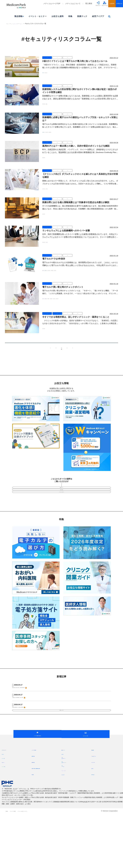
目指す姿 (5, 802)
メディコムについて (73, 3)
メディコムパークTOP (52, 3)
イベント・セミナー (38, 16)
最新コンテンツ (51, 24)
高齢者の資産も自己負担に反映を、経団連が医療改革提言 (36, 707)
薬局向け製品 (37, 804)
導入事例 (89, 3)
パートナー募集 (8, 815)
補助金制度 (96, 798)
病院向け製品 (37, 810)
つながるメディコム (100, 804)
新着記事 (65, 802)
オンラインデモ (98, 810)
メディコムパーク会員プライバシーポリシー (63, 865)
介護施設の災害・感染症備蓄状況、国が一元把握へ (33, 717)
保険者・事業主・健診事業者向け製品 (46, 818)
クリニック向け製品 (40, 798)
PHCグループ (11, 24)
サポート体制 (7, 807)
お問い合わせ (97, 823)
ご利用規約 (10, 865)
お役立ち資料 (58, 16)
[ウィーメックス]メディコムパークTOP (30, 24)
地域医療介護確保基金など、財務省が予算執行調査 (33, 728)
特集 (70, 16)
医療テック (82, 16)
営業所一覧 (6, 811)
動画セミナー (61, 494)
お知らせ (95, 817)
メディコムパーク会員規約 (30, 865)
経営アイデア (98, 16)
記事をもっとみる (61, 737)
